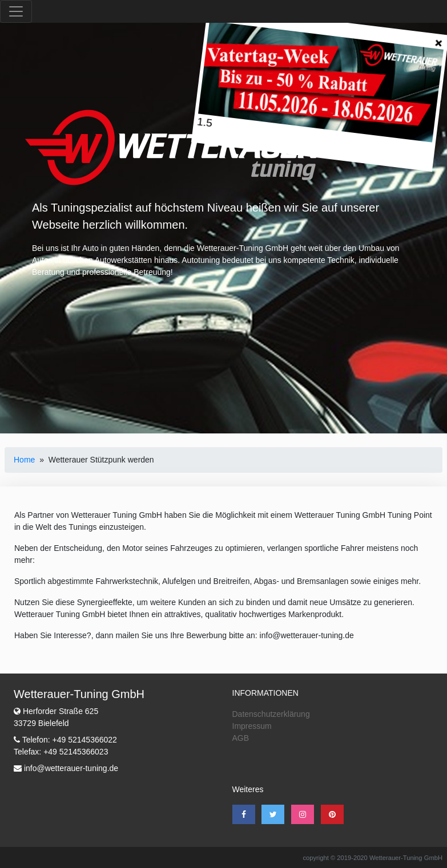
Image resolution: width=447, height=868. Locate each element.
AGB (241, 738)
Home (24, 460)
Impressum (252, 726)
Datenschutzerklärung (271, 714)
